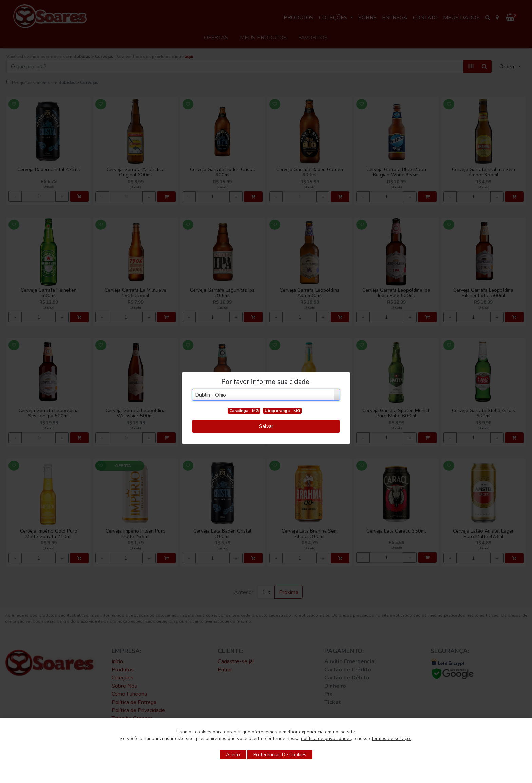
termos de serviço (391, 738)
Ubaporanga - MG (282, 411)
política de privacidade (326, 738)
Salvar (266, 426)
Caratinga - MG (244, 411)
